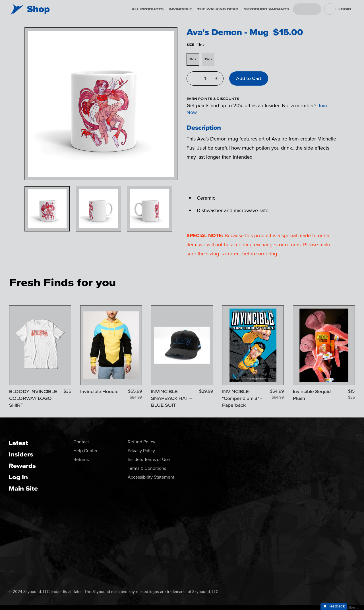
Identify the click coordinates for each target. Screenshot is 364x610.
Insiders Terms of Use (149, 459)
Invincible (180, 9)
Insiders (21, 454)
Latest (18, 443)
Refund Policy (141, 442)
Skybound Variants (266, 9)
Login (345, 9)
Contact (81, 442)
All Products (148, 9)
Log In (18, 477)
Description (204, 128)
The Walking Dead (218, 9)
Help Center (85, 451)
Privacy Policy (141, 451)
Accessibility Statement (151, 477)
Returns (81, 459)
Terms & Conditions (147, 468)
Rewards (22, 466)
